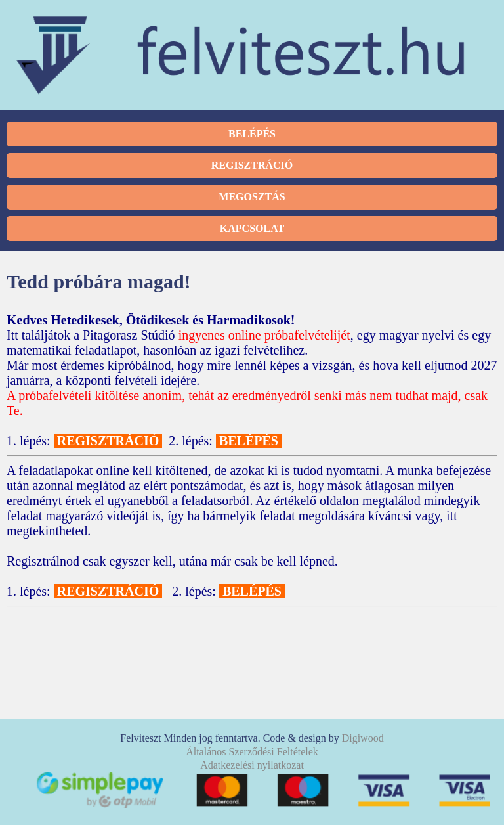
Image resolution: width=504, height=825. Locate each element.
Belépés (252, 134)
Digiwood (363, 738)
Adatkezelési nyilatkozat (252, 765)
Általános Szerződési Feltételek (252, 752)
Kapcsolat (252, 228)
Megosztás (252, 197)
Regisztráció (252, 165)
